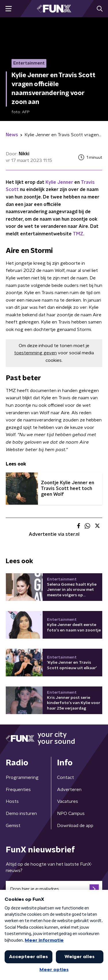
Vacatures (68, 801)
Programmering (22, 777)
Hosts (12, 801)
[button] (8, 9)
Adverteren (69, 790)
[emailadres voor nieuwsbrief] (54, 889)
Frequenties (18, 790)
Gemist (13, 826)
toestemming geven (35, 353)
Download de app (75, 826)
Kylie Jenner (59, 182)
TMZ (78, 234)
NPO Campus (71, 813)
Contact (66, 777)
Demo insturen (21, 813)
